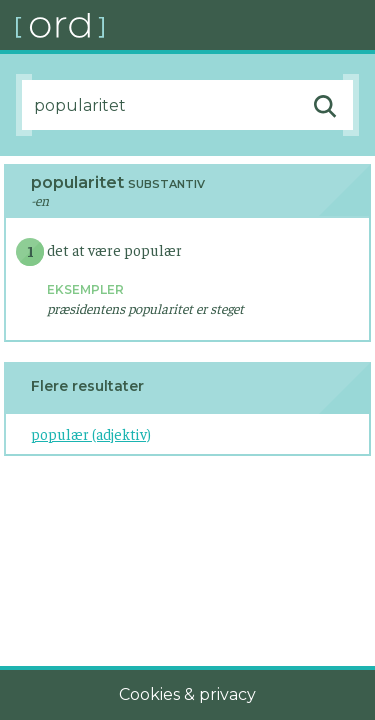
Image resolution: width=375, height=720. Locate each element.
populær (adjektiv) (91, 433)
